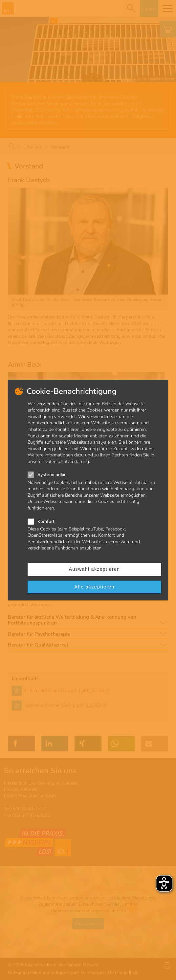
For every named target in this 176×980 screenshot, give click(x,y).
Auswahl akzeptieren (95, 569)
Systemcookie (52, 475)
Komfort (46, 521)
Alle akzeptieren (95, 587)
